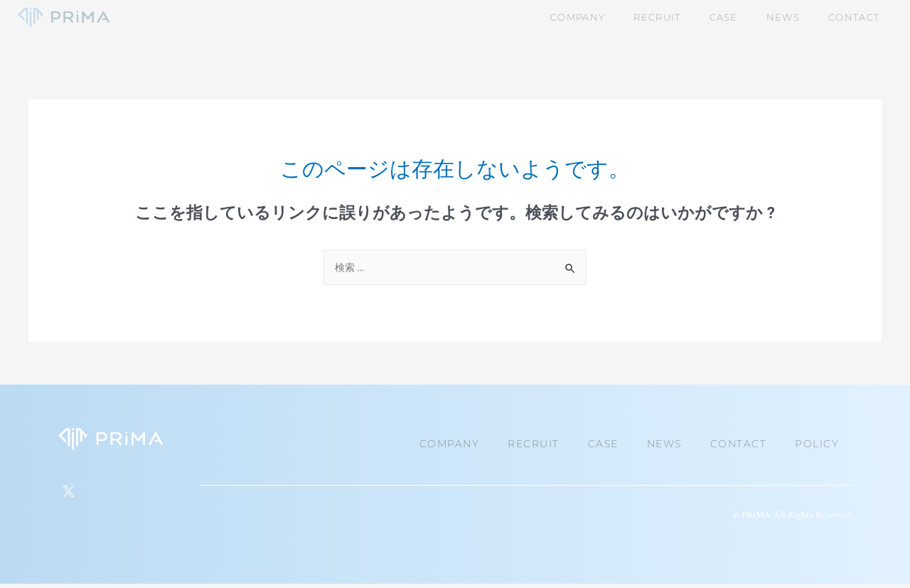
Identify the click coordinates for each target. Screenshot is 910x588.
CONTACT (739, 444)
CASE (603, 444)
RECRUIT (534, 444)
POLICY (817, 444)
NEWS (664, 444)
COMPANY (450, 444)
